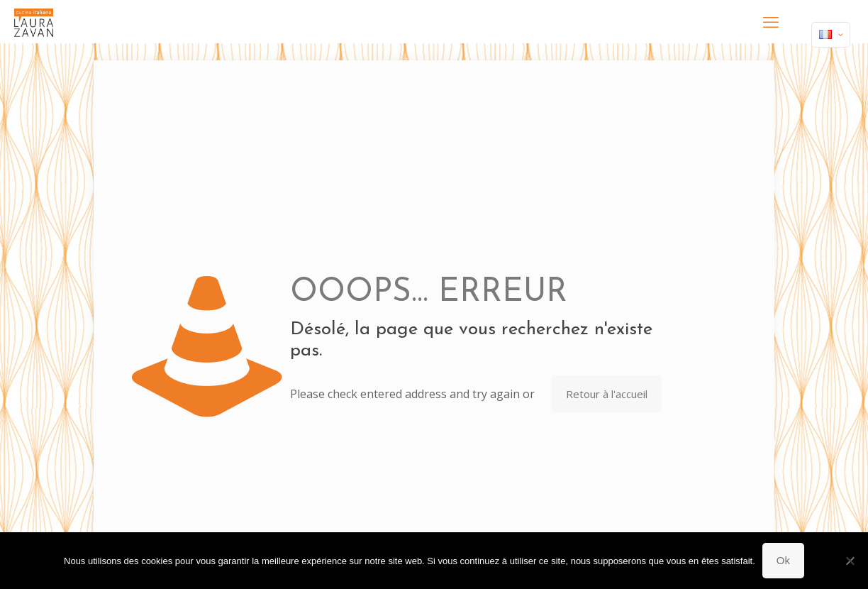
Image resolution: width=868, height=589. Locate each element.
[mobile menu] (771, 21)
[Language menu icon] (831, 35)
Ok (783, 560)
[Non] (850, 561)
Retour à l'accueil (607, 394)
